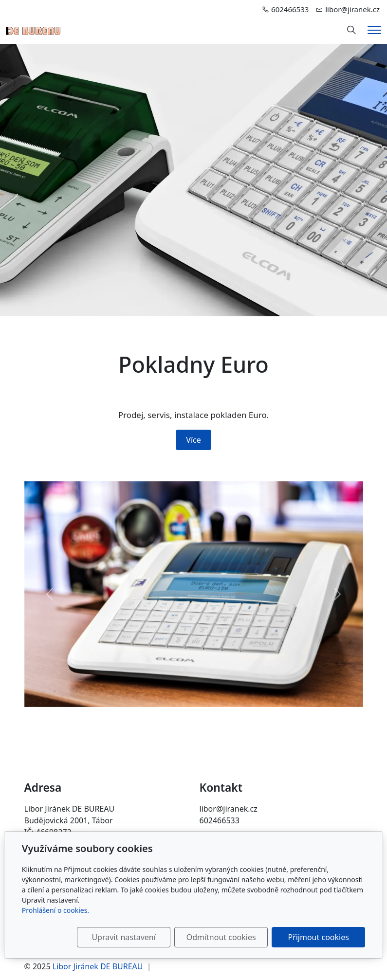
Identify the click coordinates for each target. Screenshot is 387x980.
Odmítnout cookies (221, 937)
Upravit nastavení (123, 937)
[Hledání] (351, 30)
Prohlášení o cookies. (55, 910)
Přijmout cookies (318, 937)
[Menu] (374, 30)
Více (193, 440)
